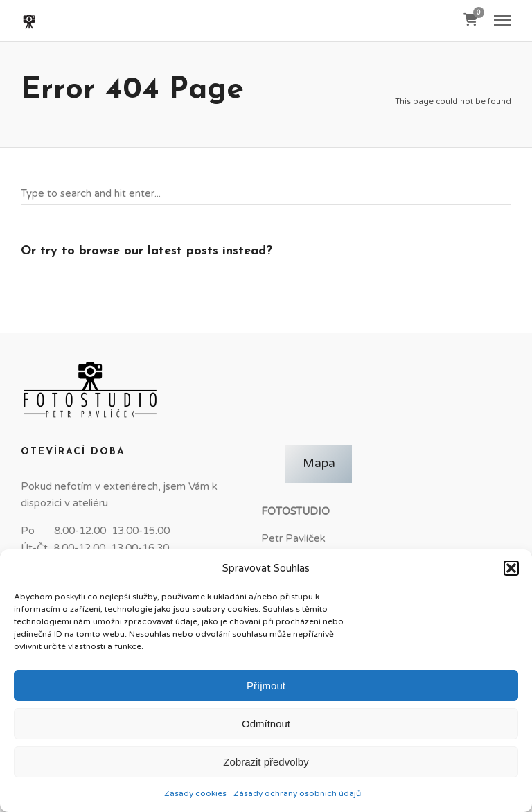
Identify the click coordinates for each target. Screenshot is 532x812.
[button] (511, 568)
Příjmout (266, 686)
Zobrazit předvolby (266, 762)
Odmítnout (266, 724)
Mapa (319, 464)
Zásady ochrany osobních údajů (297, 793)
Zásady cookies (195, 793)
